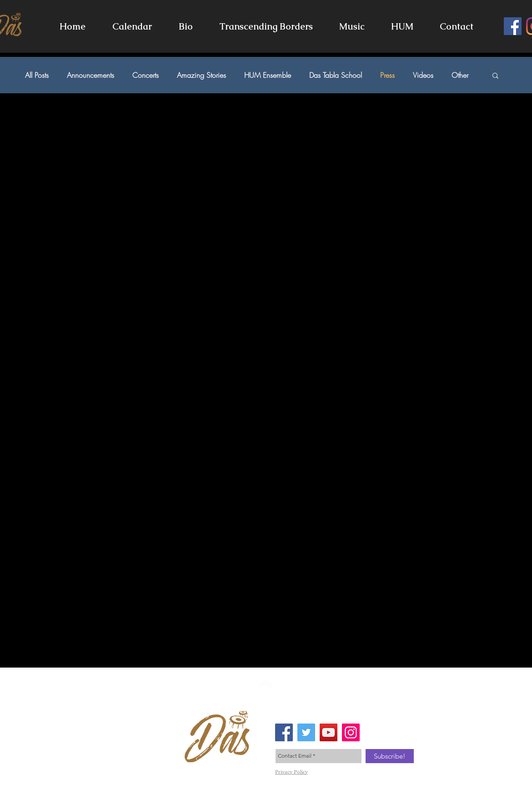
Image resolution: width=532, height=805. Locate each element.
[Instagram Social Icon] (351, 732)
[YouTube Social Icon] (329, 732)
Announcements (90, 75)
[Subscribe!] (390, 756)
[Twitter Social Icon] (306, 732)
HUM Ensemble (268, 75)
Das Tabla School (336, 75)
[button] (352, 26)
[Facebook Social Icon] (284, 732)
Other (460, 75)
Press (387, 75)
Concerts (146, 75)
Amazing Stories (201, 75)
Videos (423, 75)
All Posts (37, 75)
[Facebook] (513, 26)
